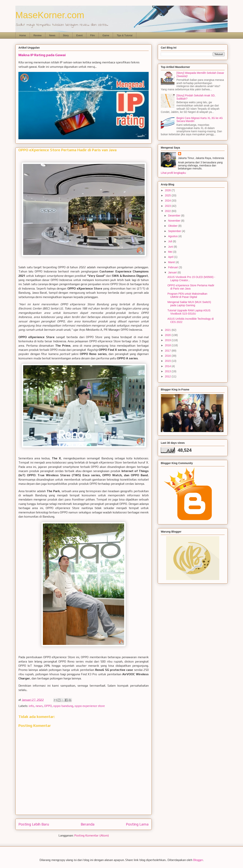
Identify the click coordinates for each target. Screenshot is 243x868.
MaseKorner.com (50, 15)
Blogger (198, 860)
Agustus (173, 236)
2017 (168, 351)
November (174, 221)
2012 (168, 376)
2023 (168, 206)
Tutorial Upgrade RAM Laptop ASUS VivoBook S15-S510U (189, 312)
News (52, 35)
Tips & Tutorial (125, 35)
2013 (168, 371)
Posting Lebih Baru (34, 824)
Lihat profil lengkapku (173, 173)
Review (37, 35)
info (31, 706)
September (175, 231)
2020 (168, 335)
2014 (168, 366)
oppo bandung (63, 706)
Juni (171, 247)
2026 (168, 190)
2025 (168, 195)
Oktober (173, 226)
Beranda (88, 824)
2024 (168, 201)
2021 (168, 330)
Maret (172, 262)
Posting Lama (137, 824)
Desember (174, 216)
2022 (168, 211)
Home (23, 35)
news (39, 706)
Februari (173, 267)
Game (106, 35)
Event (79, 35)
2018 (168, 345)
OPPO (48, 706)
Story (66, 35)
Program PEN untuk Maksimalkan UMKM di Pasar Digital (187, 295)
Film (93, 35)
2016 (168, 356)
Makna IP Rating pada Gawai (42, 55)
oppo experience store (90, 706)
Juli (170, 241)
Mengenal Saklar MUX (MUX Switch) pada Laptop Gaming (189, 304)
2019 (168, 340)
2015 (168, 361)
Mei (170, 252)
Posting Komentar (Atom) (92, 835)
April (171, 257)
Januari (173, 272)
